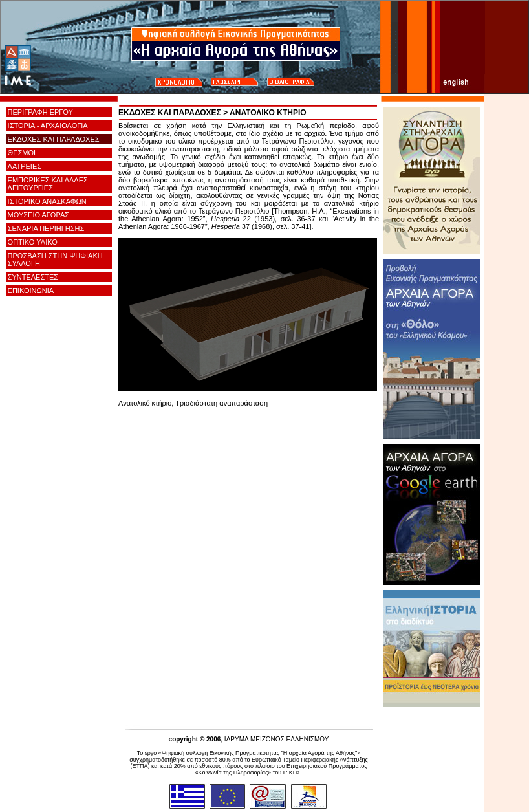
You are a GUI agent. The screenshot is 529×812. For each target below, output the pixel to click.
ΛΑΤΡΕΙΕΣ (25, 166)
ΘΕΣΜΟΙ (22, 153)
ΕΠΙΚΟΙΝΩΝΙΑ (31, 291)
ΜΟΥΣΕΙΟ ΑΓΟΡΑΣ (39, 215)
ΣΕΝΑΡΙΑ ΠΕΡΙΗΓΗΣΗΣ (46, 228)
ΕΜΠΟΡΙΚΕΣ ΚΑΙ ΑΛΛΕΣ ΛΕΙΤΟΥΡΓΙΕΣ (48, 184)
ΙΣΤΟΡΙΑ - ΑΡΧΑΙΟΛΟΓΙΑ (48, 126)
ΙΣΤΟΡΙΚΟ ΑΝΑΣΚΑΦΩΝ (47, 201)
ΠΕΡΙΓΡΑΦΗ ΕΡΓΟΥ (40, 112)
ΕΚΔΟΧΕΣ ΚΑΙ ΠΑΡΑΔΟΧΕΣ (54, 139)
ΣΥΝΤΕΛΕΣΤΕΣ (33, 277)
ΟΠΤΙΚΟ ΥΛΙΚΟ (33, 242)
